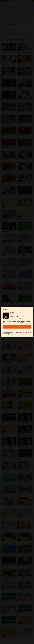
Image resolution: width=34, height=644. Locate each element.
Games (6, 309)
